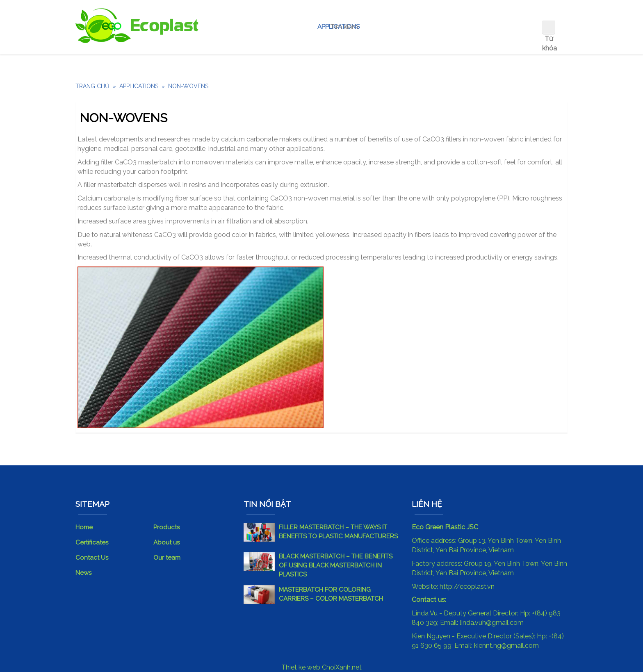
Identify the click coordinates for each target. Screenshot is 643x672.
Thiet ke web (301, 667)
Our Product (278, 27)
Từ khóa (549, 43)
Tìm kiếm (549, 27)
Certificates (92, 542)
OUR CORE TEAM (449, 27)
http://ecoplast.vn (467, 587)
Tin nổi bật (267, 504)
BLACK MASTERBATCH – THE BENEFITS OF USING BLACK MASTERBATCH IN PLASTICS (336, 565)
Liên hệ (427, 504)
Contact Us (510, 27)
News (83, 573)
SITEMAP (92, 504)
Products (166, 527)
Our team (167, 558)
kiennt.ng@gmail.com (506, 646)
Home (231, 27)
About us (392, 27)
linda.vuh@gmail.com (492, 623)
